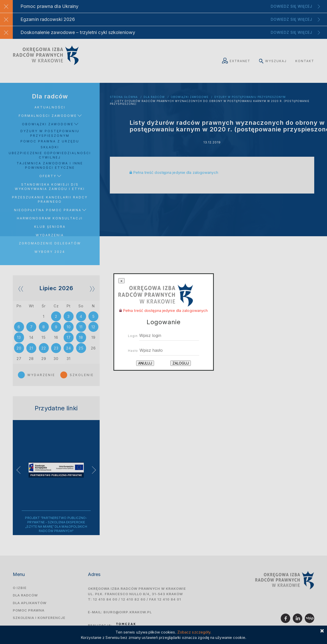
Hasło (133, 351)
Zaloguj (181, 363)
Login (133, 336)
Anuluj (145, 363)
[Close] (121, 281)
